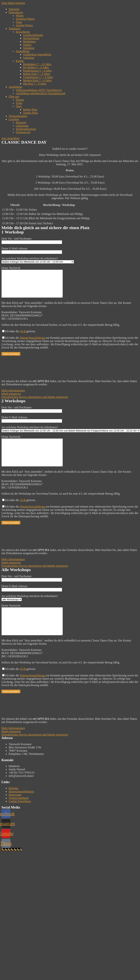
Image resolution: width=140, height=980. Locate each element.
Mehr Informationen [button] (13, 396)
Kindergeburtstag (26, 129)
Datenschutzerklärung (33, 343)
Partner (20, 100)
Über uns (14, 97)
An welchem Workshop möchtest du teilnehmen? (38, 260)
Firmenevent (23, 132)
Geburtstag (22, 126)
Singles (27, 45)
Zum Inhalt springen (13, 3)
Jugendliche (23, 51)
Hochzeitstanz (31, 38)
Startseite (14, 9)
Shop (19, 106)
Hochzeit (21, 122)
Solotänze (29, 48)
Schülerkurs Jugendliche (37, 54)
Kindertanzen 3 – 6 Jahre (37, 71)
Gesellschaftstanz (33, 35)
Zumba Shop (30, 113)
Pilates (20, 16)
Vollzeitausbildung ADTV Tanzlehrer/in (39, 90)
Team (19, 103)
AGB (23, 337)
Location (14, 119)
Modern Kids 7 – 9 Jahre (37, 80)
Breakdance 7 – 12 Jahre (37, 64)
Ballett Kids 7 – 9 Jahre (37, 74)
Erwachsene (23, 32)
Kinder (20, 61)
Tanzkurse (15, 29)
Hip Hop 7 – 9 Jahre (35, 84)
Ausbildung (15, 87)
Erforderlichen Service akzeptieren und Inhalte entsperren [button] (35, 402)
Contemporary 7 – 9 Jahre (38, 77)
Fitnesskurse (16, 12)
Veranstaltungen (18, 116)
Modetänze (29, 41)
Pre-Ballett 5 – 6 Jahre (36, 67)
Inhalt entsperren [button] (11, 399)
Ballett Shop (30, 110)
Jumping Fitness (25, 19)
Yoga (19, 22)
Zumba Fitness (24, 25)
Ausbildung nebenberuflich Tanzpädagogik (41, 93)
